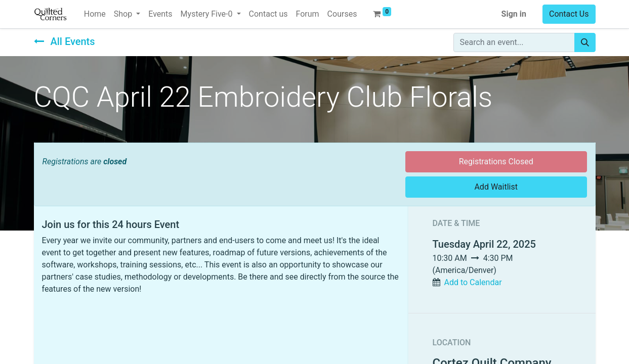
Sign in (514, 14)
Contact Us (569, 14)
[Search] (585, 42)
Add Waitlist (496, 187)
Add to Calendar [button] (473, 282)
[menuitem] (95, 14)
